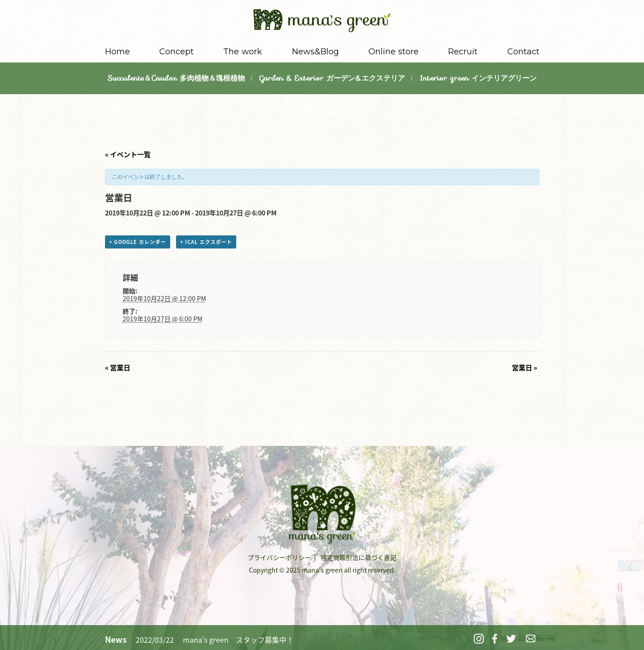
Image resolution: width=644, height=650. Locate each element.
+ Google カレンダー (138, 242)
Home (117, 52)
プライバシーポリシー (279, 557)
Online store (394, 52)
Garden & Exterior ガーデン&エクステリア (332, 78)
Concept (177, 52)
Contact (523, 52)
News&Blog (315, 52)
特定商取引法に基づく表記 (358, 557)
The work (243, 52)
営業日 (118, 368)
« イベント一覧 (128, 154)
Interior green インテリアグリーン (478, 78)
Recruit (463, 52)
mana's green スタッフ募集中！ (238, 640)
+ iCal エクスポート (206, 242)
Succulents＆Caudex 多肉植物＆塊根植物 (176, 78)
